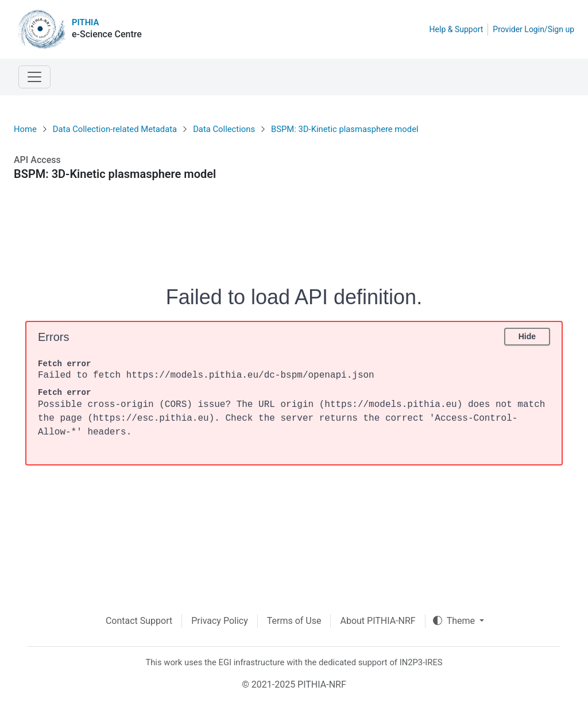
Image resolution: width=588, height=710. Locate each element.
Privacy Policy (220, 621)
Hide (527, 336)
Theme (455, 621)
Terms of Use (294, 621)
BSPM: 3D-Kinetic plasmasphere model (345, 129)
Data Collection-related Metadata (115, 129)
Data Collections (224, 129)
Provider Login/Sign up (533, 29)
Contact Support (139, 621)
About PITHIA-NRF (378, 621)
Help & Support (457, 29)
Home (25, 129)
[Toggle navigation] (34, 77)
